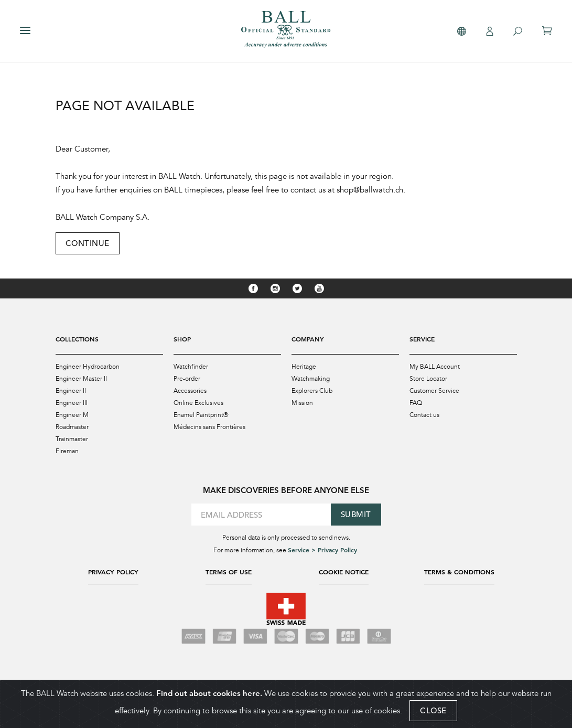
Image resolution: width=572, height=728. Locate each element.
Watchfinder (191, 367)
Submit (356, 514)
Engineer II (71, 391)
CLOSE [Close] (433, 711)
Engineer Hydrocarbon (88, 367)
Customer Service (434, 391)
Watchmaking (311, 379)
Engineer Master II (81, 379)
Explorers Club (312, 391)
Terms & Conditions (459, 572)
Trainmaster (72, 439)
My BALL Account (435, 367)
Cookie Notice (344, 572)
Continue (88, 243)
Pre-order (187, 379)
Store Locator (428, 379)
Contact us (424, 415)
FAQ (416, 403)
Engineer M (72, 415)
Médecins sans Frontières (209, 427)
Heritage (304, 367)
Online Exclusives (198, 403)
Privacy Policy (113, 572)
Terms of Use (229, 572)
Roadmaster (72, 427)
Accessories (190, 391)
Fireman (67, 451)
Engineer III (72, 403)
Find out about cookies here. (209, 694)
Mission (302, 403)
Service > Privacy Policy (322, 550)
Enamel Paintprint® (201, 415)
